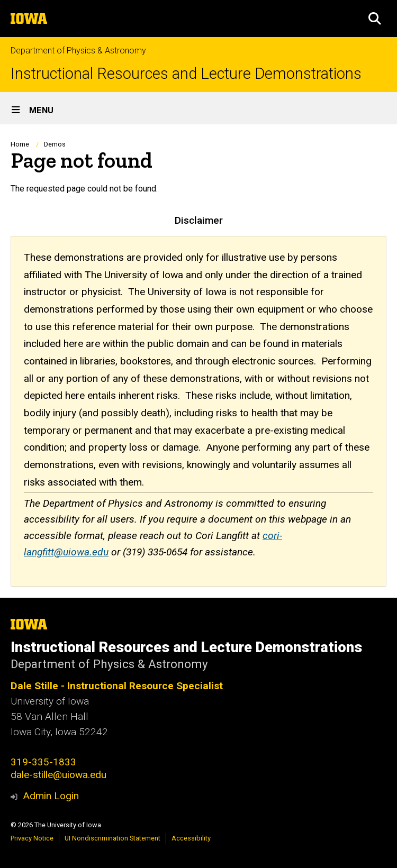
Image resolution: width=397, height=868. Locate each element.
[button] (375, 19)
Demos (55, 144)
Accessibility (191, 838)
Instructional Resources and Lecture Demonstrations (186, 74)
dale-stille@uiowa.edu (58, 775)
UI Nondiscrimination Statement (112, 838)
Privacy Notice (32, 838)
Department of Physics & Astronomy (78, 51)
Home (20, 144)
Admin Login (51, 796)
